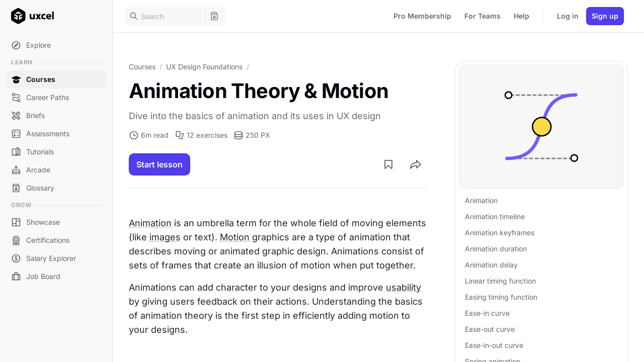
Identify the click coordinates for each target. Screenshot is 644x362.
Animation (150, 223)
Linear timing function (500, 281)
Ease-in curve (487, 313)
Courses (142, 67)
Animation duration (496, 249)
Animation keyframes (500, 233)
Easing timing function (501, 297)
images (165, 237)
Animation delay (491, 265)
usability (404, 287)
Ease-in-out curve (494, 345)
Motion (235, 237)
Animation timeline (495, 216)
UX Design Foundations (204, 67)
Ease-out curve (490, 329)
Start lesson (159, 164)
